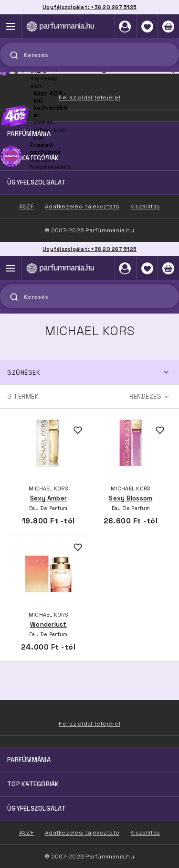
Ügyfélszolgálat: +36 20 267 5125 (89, 249)
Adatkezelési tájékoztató (82, 833)
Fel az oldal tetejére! (89, 724)
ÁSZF (26, 833)
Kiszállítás (145, 833)
